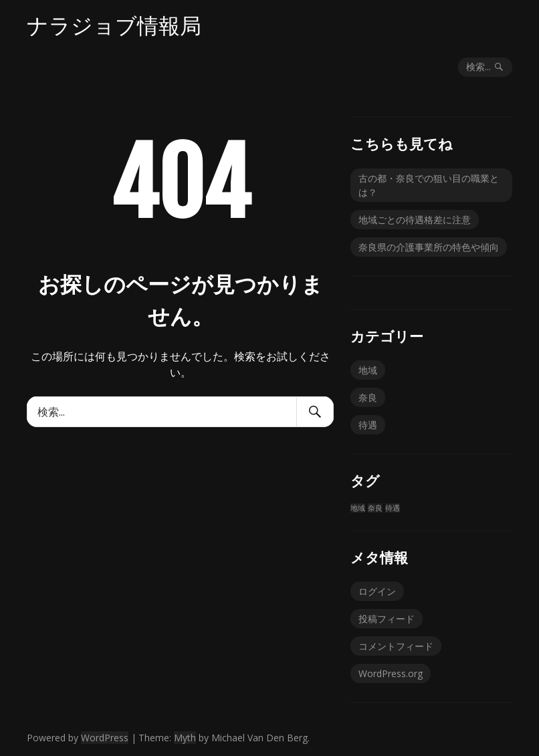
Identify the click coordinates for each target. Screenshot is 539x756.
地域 (368, 370)
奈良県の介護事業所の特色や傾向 (429, 247)
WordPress (105, 738)
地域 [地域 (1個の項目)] (358, 508)
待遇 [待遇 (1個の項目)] (393, 508)
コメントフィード (396, 646)
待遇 (368, 425)
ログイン (377, 591)
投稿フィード (387, 619)
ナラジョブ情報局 (114, 25)
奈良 (368, 397)
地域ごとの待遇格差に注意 (415, 220)
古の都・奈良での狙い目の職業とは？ (429, 185)
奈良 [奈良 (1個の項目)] (375, 508)
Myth (185, 738)
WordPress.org (391, 673)
